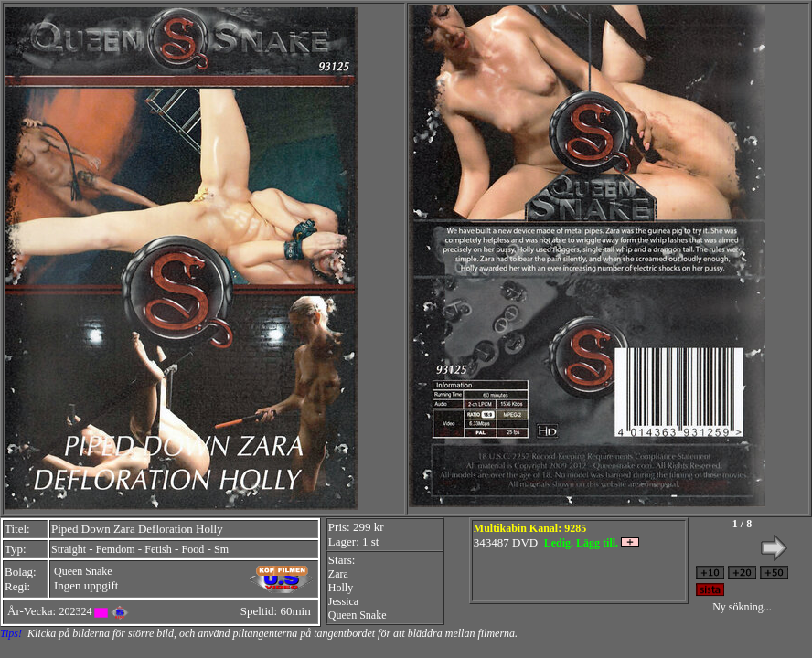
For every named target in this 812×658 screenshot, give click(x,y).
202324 (75, 611)
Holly (341, 588)
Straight (69, 549)
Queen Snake (83, 571)
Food (193, 549)
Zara (338, 574)
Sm (221, 549)
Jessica (343, 601)
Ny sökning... (742, 607)
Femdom (116, 549)
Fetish (158, 549)
